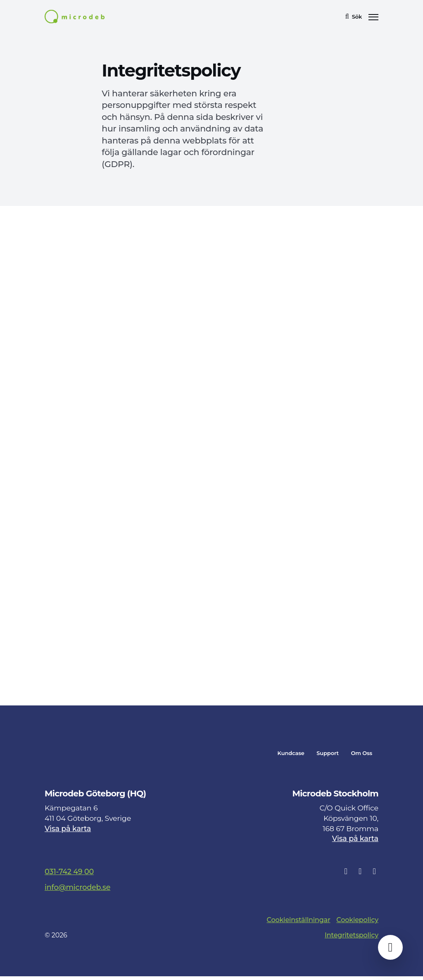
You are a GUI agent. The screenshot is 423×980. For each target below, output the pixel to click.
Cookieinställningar (299, 924)
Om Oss (361, 757)
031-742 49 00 (69, 875)
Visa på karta (68, 832)
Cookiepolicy (357, 924)
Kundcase (291, 757)
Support (328, 757)
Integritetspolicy (352, 939)
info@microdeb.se (77, 891)
